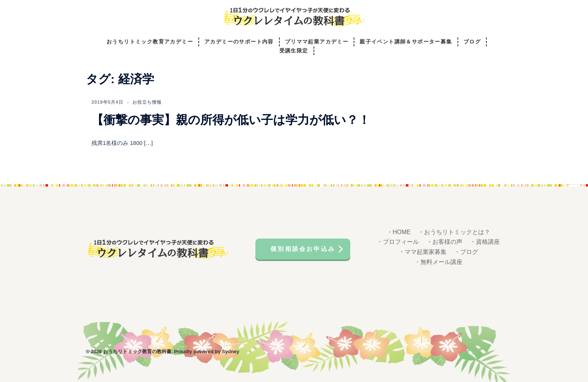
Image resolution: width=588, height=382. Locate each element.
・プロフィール (398, 242)
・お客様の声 (444, 242)
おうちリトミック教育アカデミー (150, 42)
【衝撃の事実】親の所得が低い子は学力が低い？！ (231, 120)
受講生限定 (294, 51)
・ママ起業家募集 (423, 252)
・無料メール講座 (438, 262)
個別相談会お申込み (303, 249)
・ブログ (466, 252)
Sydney (231, 351)
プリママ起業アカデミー (317, 42)
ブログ (472, 42)
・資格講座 (485, 242)
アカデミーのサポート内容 (239, 42)
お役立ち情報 (147, 102)
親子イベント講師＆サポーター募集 (406, 42)
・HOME (399, 232)
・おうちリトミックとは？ (454, 232)
